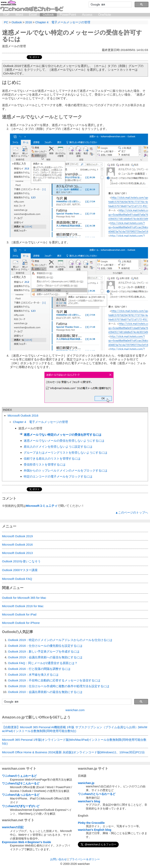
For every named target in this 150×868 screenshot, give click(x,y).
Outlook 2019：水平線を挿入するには (33, 675)
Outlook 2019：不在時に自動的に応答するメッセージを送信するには (54, 680)
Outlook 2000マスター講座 (20, 570)
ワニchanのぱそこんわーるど (21, 783)
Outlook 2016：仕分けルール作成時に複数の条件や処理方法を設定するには (59, 686)
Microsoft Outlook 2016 (23, 415)
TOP (6, 15)
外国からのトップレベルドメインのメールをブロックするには (66, 470)
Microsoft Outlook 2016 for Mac (23, 606)
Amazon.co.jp (13, 717)
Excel (33, 15)
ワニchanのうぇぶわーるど (19, 776)
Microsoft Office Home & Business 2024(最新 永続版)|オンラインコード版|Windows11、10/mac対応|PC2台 (73, 752)
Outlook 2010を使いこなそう (21, 561)
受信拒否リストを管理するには (45, 464)
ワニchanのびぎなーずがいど (21, 806)
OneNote (105, 15)
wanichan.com (75, 710)
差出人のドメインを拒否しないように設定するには (58, 447)
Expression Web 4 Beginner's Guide (26, 842)
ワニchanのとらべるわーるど (97, 794)
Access (87, 15)
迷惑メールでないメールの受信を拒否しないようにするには (64, 441)
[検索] (110, 5)
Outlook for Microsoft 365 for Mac (24, 598)
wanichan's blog (89, 801)
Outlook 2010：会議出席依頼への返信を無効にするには (45, 692)
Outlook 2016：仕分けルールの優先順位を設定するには (45, 646)
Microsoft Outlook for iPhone (21, 623)
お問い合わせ (59, 859)
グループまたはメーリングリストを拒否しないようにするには (66, 453)
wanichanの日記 (13, 827)
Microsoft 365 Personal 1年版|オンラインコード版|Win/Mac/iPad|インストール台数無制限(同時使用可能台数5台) (74, 742)
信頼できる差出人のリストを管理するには (52, 458)
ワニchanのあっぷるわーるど (21, 795)
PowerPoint (68, 15)
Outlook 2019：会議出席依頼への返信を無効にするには (45, 657)
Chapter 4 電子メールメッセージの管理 (40, 422)
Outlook (48, 15)
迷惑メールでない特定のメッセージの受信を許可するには (63, 435)
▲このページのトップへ (132, 512)
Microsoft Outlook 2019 (17, 536)
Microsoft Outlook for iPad (19, 614)
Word (19, 15)
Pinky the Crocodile (91, 823)
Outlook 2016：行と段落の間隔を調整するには (39, 669)
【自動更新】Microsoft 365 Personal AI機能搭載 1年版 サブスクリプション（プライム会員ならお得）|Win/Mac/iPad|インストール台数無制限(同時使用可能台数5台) (75, 729)
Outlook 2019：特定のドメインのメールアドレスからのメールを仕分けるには (60, 640)
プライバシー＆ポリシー (84, 859)
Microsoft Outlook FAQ (17, 579)
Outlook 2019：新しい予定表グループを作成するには (44, 651)
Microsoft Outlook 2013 (17, 553)
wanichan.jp (86, 783)
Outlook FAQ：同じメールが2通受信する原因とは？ (43, 663)
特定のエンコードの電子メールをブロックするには (58, 476)
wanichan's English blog (95, 830)
